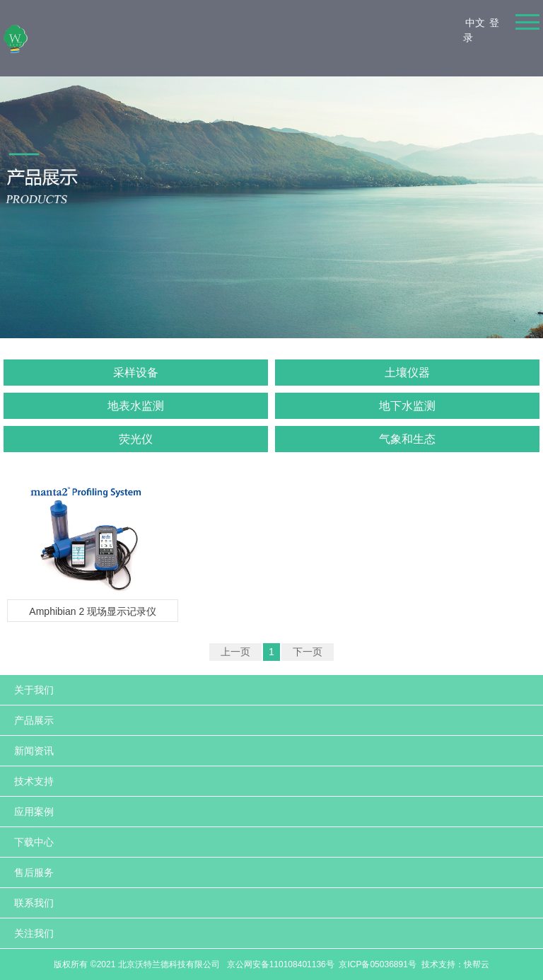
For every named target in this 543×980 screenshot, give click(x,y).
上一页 (235, 652)
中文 (475, 23)
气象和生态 (407, 439)
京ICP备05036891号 (377, 964)
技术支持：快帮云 (455, 964)
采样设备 (136, 373)
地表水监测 (136, 406)
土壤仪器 (407, 373)
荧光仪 (136, 439)
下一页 (308, 652)
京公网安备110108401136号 (279, 964)
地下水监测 (407, 406)
